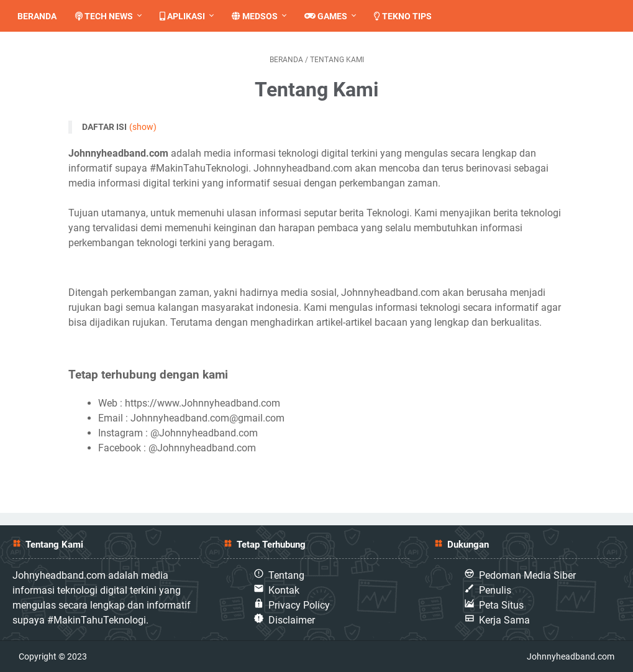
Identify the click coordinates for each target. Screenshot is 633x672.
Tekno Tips (408, 16)
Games (331, 16)
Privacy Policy (299, 605)
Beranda (42, 16)
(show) (143, 127)
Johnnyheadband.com (571, 656)
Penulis (495, 590)
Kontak (284, 590)
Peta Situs (501, 605)
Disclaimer (292, 620)
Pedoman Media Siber (527, 575)
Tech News (109, 16)
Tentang (286, 575)
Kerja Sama (504, 620)
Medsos (260, 16)
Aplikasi (187, 16)
